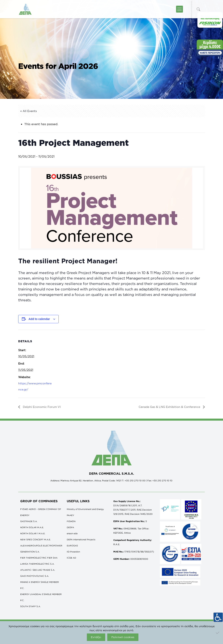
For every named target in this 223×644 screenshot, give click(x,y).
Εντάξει (96, 637)
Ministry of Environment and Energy (85, 509)
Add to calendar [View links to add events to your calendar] (39, 319)
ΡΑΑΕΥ (70, 515)
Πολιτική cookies (123, 637)
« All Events (29, 111)
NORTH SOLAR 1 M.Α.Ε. (33, 533)
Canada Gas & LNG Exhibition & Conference (170, 407)
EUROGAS (72, 546)
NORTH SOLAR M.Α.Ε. (32, 527)
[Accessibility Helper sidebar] (218, 616)
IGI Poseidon (73, 552)
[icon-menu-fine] (179, 9)
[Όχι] (218, 633)
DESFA (70, 527)
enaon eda (72, 533)
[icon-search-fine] (198, 9)
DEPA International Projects (81, 540)
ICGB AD (71, 558)
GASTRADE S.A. (29, 521)
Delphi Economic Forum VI (41, 407)
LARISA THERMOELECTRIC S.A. (37, 564)
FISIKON (71, 521)
